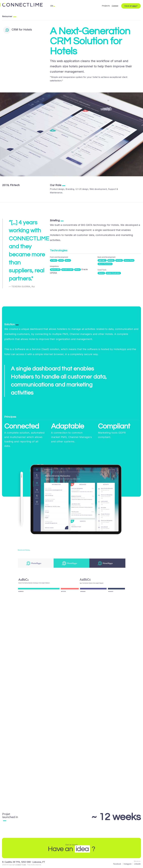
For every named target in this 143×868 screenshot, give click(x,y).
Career (115, 6)
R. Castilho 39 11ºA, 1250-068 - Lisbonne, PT (24, 862)
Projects (106, 6)
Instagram (128, 864)
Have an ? (131, 6)
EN (52, 6)
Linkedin (137, 864)
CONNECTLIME (21, 865)
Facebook (117, 864)
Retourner (7, 16)
